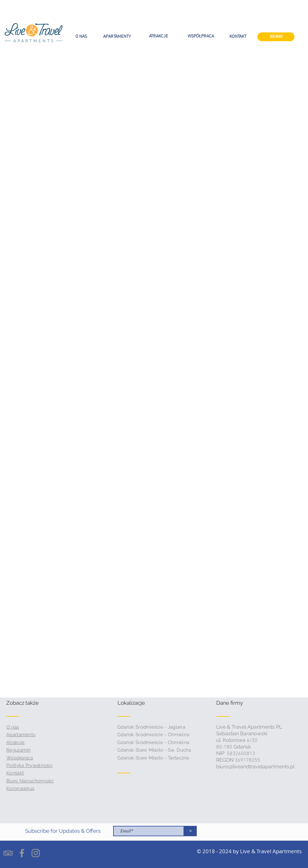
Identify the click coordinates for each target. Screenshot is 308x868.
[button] (30, 703)
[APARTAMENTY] (117, 37)
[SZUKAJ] (276, 37)
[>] (190, 831)
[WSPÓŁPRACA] (201, 36)
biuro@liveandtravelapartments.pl (255, 767)
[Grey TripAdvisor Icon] (8, 853)
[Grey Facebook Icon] (22, 853)
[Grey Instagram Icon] (36, 853)
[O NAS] (81, 37)
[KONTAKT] (238, 37)
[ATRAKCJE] (158, 36)
